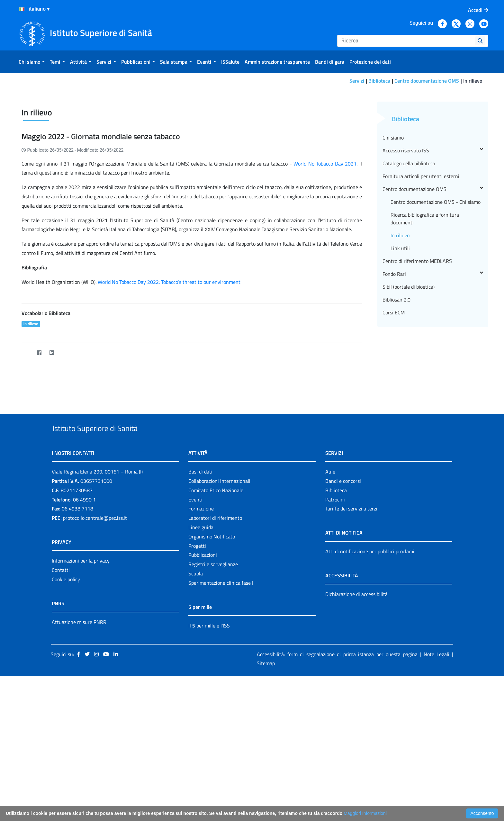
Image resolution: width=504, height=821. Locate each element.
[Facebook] (39, 458)
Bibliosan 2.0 (396, 405)
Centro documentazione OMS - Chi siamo (436, 308)
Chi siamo (393, 243)
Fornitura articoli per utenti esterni (421, 282)
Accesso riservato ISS (433, 256)
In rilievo (400, 341)
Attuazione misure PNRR (79, 743)
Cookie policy (66, 700)
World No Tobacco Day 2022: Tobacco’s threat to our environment (169, 388)
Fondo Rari (433, 380)
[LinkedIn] (52, 458)
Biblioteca (379, 81)
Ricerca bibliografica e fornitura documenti (425, 324)
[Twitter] (27, 458)
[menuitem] (32, 62)
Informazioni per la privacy (81, 681)
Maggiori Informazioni (365, 813)
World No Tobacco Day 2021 (325, 269)
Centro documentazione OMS (427, 81)
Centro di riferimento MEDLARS (417, 367)
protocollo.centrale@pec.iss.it (95, 638)
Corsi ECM (394, 418)
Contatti (61, 690)
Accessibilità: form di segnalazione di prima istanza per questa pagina (337, 775)
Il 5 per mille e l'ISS (209, 746)
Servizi (357, 81)
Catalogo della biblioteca (409, 269)
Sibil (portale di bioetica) (409, 392)
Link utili (400, 354)
